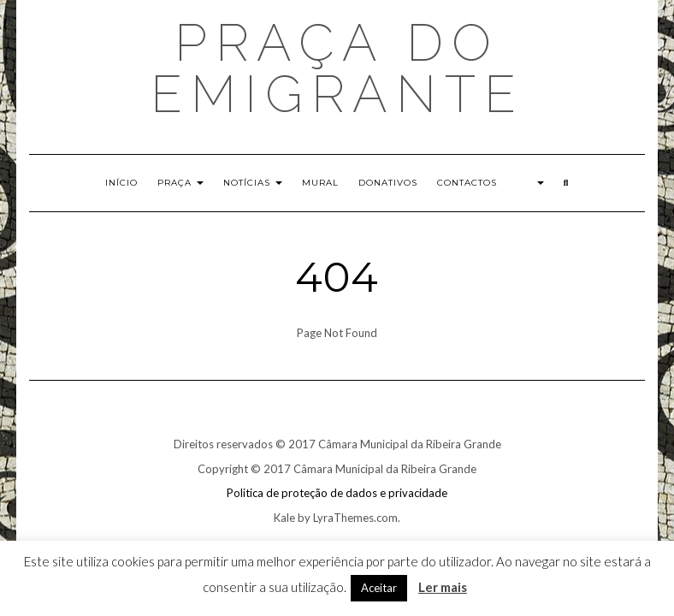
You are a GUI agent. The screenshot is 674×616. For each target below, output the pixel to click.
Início (121, 183)
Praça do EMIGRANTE (337, 68)
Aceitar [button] (379, 588)
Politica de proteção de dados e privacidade (337, 493)
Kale (284, 518)
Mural (320, 183)
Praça (180, 183)
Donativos (388, 183)
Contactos (467, 183)
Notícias (253, 183)
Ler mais (443, 587)
